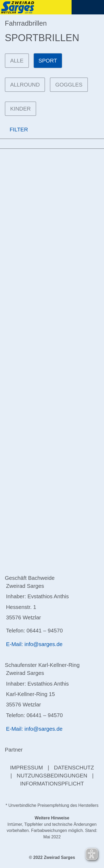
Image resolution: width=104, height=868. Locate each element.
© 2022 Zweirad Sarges (52, 857)
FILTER (14, 130)
